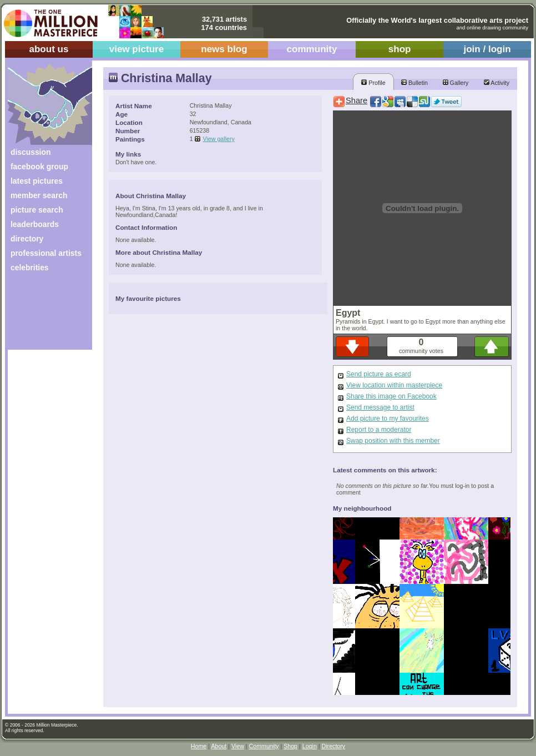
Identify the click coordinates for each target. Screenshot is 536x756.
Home (199, 746)
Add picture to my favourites (388, 419)
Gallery (456, 83)
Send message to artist (380, 407)
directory (27, 239)
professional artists (46, 253)
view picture (137, 49)
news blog (224, 49)
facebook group (39, 167)
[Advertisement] (42, 315)
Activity (497, 83)
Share (357, 100)
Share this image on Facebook (391, 396)
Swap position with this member (393, 441)
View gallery (219, 139)
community (312, 49)
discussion (31, 152)
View (238, 746)
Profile (373, 83)
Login (310, 746)
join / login (487, 49)
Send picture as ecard (379, 374)
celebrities (30, 268)
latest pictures (37, 181)
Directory (334, 746)
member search (39, 195)
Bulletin (414, 83)
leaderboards (35, 224)
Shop (290, 746)
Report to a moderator (379, 430)
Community (264, 746)
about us (49, 49)
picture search (37, 210)
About (219, 746)
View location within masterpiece (394, 385)
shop (400, 49)
